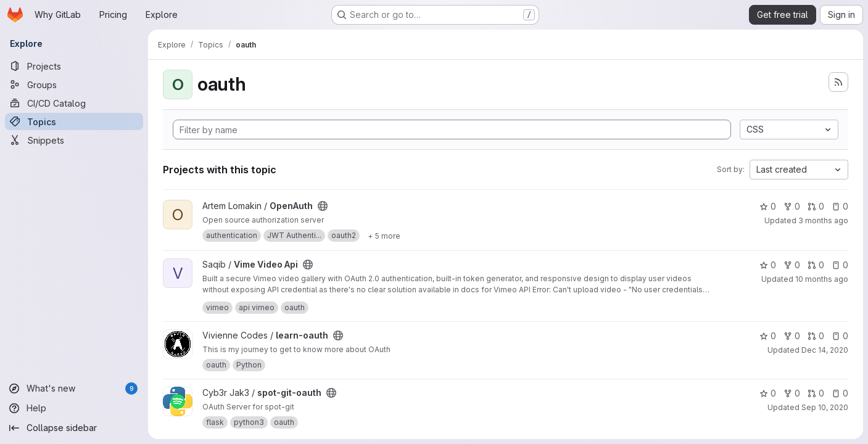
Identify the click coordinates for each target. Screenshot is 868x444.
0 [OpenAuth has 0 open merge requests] (816, 206)
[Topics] (74, 121)
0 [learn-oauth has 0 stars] (768, 336)
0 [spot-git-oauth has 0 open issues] (840, 393)
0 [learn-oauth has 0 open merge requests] (816, 336)
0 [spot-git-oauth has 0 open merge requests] (816, 393)
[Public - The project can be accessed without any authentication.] (323, 206)
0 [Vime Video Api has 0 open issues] (840, 265)
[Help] (74, 408)
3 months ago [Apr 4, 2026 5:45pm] (823, 220)
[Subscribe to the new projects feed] (838, 82)
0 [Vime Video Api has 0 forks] (792, 265)
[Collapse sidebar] (74, 428)
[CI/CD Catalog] (74, 103)
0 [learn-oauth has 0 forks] (792, 336)
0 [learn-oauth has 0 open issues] (840, 336)
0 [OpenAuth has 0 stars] (768, 206)
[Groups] (74, 84)
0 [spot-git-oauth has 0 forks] (792, 393)
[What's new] (74, 388)
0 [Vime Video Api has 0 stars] (768, 265)
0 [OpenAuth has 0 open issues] (840, 206)
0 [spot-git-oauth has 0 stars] (768, 393)
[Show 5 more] (384, 236)
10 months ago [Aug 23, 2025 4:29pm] (822, 279)
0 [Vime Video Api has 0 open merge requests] (816, 265)
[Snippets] (74, 140)
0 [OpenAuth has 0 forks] (792, 206)
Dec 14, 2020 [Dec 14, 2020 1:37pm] (825, 350)
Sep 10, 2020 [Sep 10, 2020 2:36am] (825, 407)
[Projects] (74, 66)
